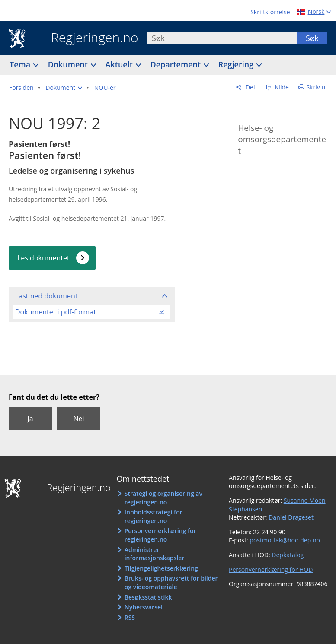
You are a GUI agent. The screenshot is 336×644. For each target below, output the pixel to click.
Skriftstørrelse (270, 12)
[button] (64, 88)
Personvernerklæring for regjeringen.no (160, 535)
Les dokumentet (43, 258)
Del (249, 87)
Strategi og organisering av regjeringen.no (163, 498)
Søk (312, 38)
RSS (130, 617)
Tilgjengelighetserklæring (161, 568)
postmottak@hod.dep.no (285, 540)
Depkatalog (288, 555)
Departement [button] (177, 64)
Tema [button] (21, 64)
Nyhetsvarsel (144, 607)
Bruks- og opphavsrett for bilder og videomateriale (171, 582)
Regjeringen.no (88, 38)
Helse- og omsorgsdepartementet (282, 139)
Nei (78, 419)
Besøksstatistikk (148, 597)
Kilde (281, 87)
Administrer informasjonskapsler (155, 554)
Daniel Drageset (291, 517)
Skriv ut (317, 87)
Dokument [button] (69, 64)
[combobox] (222, 38)
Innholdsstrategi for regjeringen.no (154, 516)
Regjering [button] (237, 64)
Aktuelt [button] (120, 64)
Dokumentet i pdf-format (56, 312)
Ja (30, 419)
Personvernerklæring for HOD (271, 569)
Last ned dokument (46, 296)
